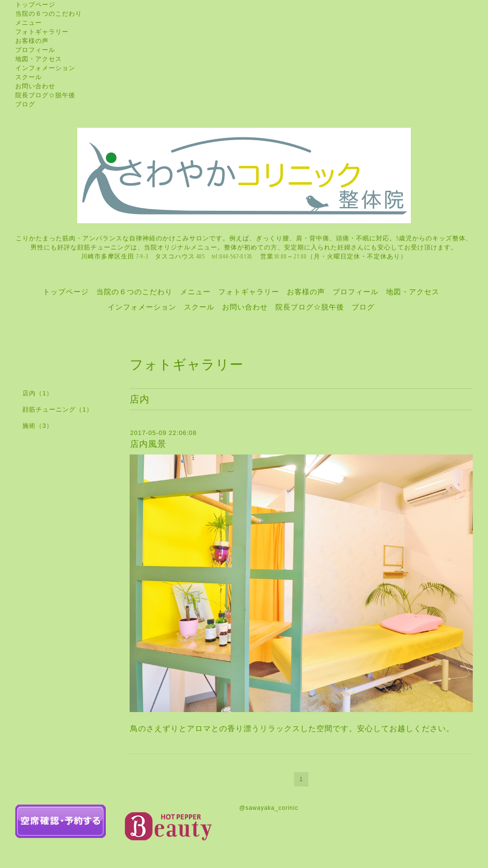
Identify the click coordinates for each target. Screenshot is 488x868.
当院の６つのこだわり (49, 13)
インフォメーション (45, 68)
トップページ (35, 4)
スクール (29, 77)
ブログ (25, 104)
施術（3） (38, 426)
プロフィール (35, 50)
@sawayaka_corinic (269, 808)
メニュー (29, 22)
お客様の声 (32, 41)
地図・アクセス (39, 59)
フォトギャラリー (42, 31)
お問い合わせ (35, 86)
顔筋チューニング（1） (58, 409)
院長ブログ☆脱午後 (45, 95)
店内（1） (38, 393)
